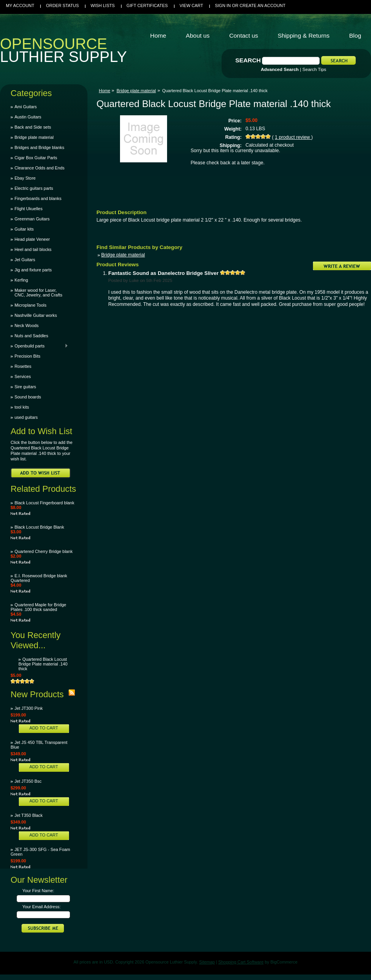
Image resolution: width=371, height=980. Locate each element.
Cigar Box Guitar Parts (36, 158)
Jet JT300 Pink (29, 708)
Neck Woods (26, 325)
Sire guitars (25, 387)
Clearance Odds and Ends (40, 168)
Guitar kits (24, 229)
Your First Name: (38, 891)
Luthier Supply (64, 52)
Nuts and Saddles (31, 336)
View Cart (191, 5)
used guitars (26, 417)
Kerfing (21, 280)
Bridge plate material (34, 137)
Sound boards (28, 397)
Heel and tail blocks (33, 249)
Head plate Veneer (32, 239)
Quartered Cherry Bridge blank (44, 551)
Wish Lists (103, 5)
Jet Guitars (25, 260)
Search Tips (314, 69)
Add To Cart (44, 728)
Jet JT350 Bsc (28, 781)
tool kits (22, 407)
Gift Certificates (147, 5)
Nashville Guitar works (36, 315)
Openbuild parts (39, 346)
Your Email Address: (42, 907)
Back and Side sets (33, 127)
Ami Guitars (26, 107)
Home (105, 91)
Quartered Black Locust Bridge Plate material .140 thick (43, 664)
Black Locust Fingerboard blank (44, 503)
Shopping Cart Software (241, 962)
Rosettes (23, 366)
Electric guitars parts (34, 188)
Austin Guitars (28, 117)
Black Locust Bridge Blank (39, 527)
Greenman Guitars (32, 219)
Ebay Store (25, 178)
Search (248, 60)
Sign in (223, 5)
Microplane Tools (30, 305)
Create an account (263, 5)
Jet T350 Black (29, 815)
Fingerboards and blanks (38, 198)
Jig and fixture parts (33, 270)
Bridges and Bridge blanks (39, 147)
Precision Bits (27, 356)
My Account (20, 5)
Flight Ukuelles (28, 209)
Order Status (62, 5)
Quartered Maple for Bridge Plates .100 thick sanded (38, 607)
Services (23, 376)
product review (293, 137)
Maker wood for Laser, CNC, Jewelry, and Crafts (38, 293)
